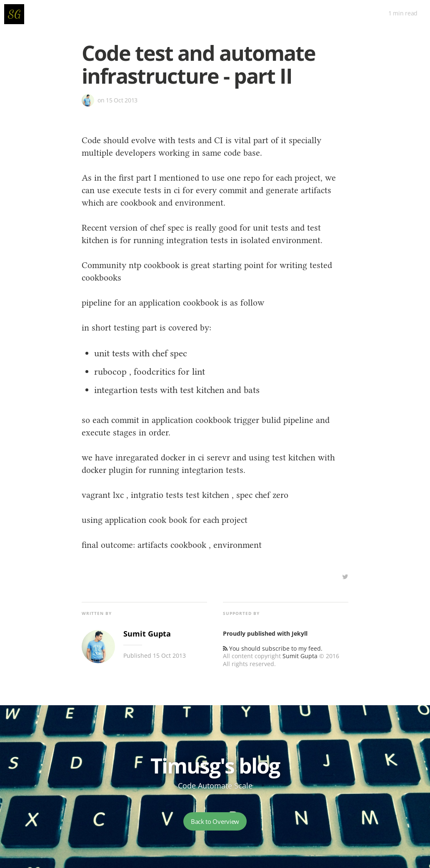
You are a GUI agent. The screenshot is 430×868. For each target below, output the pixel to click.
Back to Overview (215, 821)
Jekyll (300, 633)
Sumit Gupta (300, 656)
